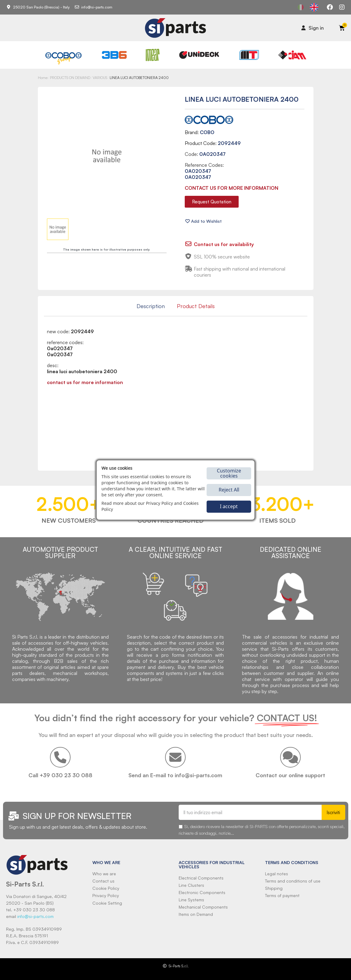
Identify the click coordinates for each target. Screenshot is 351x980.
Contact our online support (290, 775)
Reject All (229, 490)
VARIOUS (100, 78)
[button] (212, 202)
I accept (229, 506)
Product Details (196, 306)
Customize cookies (229, 473)
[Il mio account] (313, 28)
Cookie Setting (107, 903)
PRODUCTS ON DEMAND (70, 78)
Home (43, 78)
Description (151, 306)
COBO (207, 132)
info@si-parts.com (35, 916)
